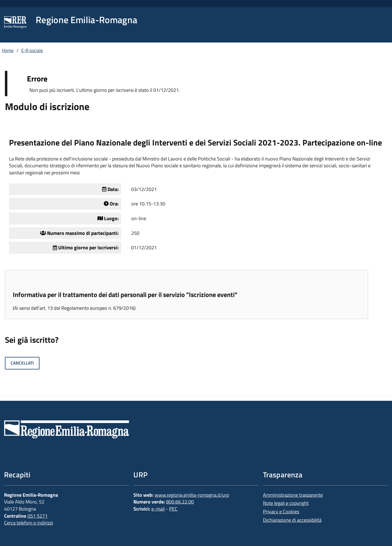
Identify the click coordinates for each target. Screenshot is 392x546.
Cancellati (22, 363)
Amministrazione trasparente (293, 495)
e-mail (158, 509)
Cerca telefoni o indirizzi (29, 523)
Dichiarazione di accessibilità (292, 520)
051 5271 (38, 516)
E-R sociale (32, 50)
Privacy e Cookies (281, 512)
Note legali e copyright (286, 503)
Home (8, 50)
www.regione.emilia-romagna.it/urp (192, 495)
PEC (173, 509)
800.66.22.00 (180, 502)
